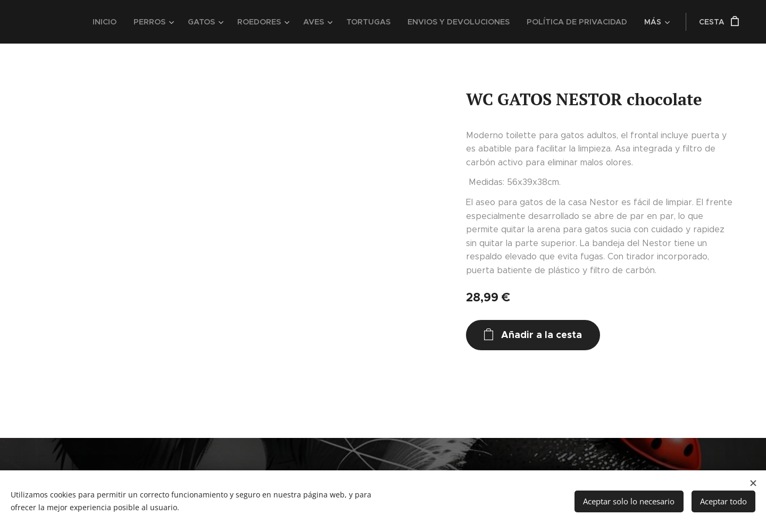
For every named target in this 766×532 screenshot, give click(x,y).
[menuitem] (116, 22)
